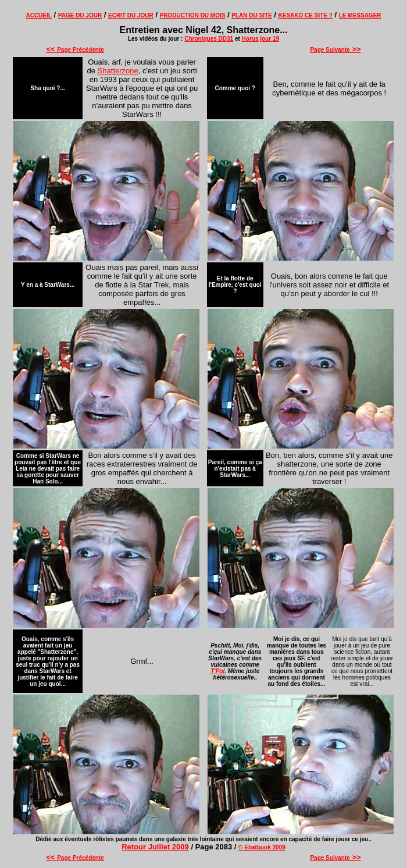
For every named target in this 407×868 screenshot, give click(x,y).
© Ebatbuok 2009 (262, 847)
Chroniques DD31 (209, 39)
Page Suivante (335, 50)
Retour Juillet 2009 (155, 847)
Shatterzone (118, 71)
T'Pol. (218, 671)
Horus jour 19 (260, 39)
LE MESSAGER (360, 15)
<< (51, 49)
